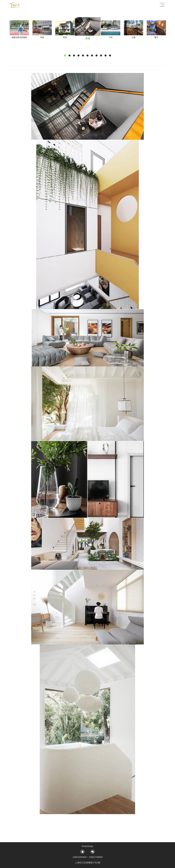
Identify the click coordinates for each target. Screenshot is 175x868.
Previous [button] (18, 37)
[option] (42, 30)
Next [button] (157, 37)
